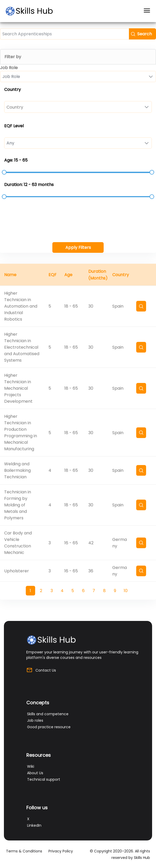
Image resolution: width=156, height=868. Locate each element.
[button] (142, 34)
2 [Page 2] (41, 591)
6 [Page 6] (83, 591)
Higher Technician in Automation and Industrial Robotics (21, 306)
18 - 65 (71, 306)
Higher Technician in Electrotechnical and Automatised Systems (22, 347)
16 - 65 (71, 543)
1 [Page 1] (30, 591)
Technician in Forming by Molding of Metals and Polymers (18, 505)
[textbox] (64, 34)
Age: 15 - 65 (16, 160)
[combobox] (78, 77)
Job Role (9, 68)
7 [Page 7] (94, 591)
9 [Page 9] (115, 591)
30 (91, 306)
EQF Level (14, 126)
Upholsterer (17, 571)
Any (10, 143)
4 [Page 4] (62, 591)
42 (91, 543)
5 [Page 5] (73, 591)
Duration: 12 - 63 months (29, 185)
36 (91, 571)
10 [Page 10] (126, 591)
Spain (118, 306)
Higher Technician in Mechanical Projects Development (18, 388)
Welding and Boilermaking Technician (17, 470)
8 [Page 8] (104, 591)
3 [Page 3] (52, 591)
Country (13, 90)
